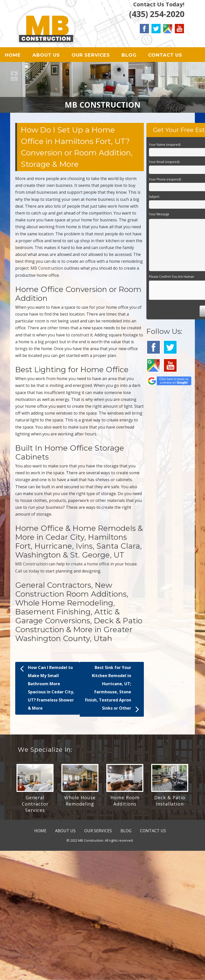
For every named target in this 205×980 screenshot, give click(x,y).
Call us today (27, 573)
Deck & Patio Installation (170, 802)
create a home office (90, 566)
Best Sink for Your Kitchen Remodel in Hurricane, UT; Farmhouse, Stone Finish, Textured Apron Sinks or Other (112, 691)
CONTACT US (165, 56)
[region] (102, 89)
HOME (13, 56)
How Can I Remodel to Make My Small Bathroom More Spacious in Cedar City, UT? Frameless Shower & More (47, 689)
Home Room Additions (125, 802)
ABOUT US (46, 56)
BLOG (129, 56)
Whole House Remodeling (80, 802)
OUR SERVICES (91, 56)
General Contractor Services (35, 806)
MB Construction (47, 270)
